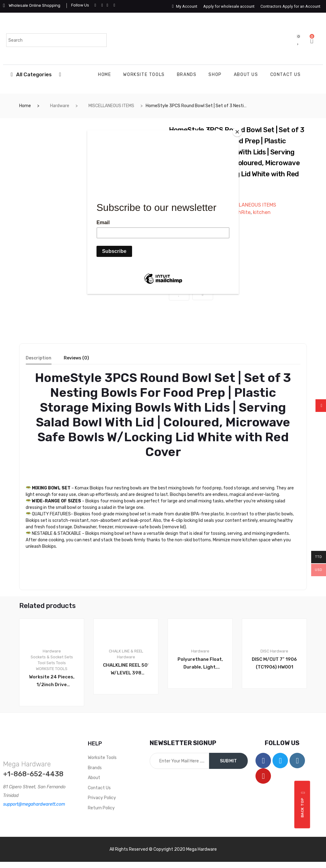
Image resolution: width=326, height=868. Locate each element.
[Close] (237, 132)
